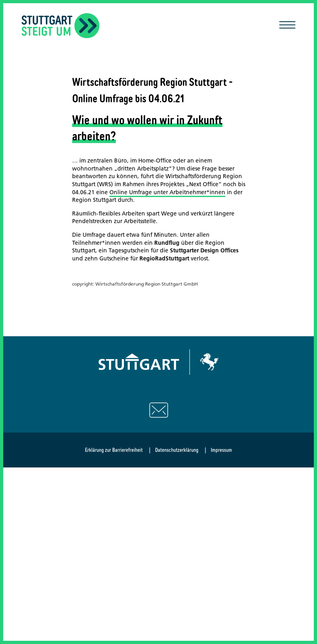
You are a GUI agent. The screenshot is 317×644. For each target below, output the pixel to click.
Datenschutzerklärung (177, 450)
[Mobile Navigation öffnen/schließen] (287, 26)
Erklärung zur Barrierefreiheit (114, 450)
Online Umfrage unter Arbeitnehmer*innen (167, 192)
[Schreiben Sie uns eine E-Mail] (159, 410)
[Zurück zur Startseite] (61, 26)
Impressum (221, 450)
